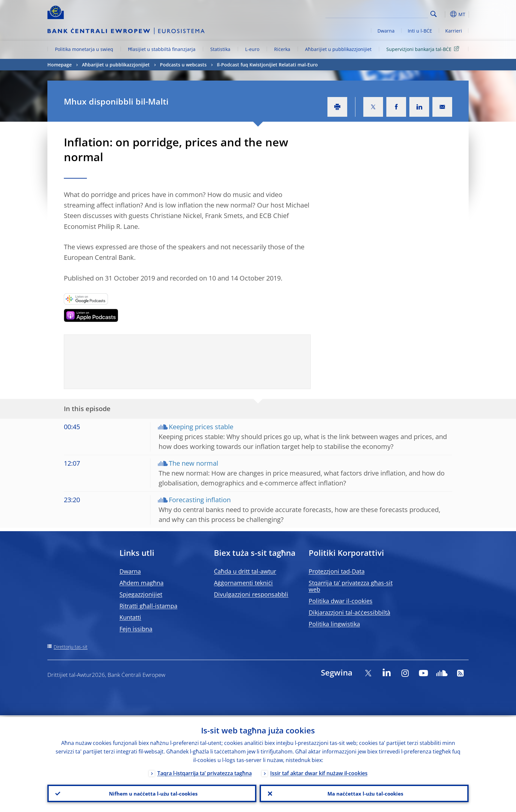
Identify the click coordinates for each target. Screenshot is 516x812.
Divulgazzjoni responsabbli (251, 594)
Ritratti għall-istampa (148, 606)
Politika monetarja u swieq (84, 49)
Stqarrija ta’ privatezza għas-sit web (351, 586)
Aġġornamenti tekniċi (243, 583)
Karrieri (454, 31)
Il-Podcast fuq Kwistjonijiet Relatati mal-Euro (267, 65)
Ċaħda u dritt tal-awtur (245, 571)
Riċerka (282, 49)
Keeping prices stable (201, 427)
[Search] (395, 13)
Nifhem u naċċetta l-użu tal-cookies (152, 793)
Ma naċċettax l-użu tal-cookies (364, 793)
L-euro (252, 49)
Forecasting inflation (200, 500)
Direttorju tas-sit (71, 647)
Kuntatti (130, 617)
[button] (446, 14)
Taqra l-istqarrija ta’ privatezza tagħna (205, 772)
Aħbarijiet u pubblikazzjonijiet (338, 49)
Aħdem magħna (142, 583)
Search (434, 14)
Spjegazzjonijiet (141, 594)
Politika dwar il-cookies (341, 601)
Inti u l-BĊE (420, 31)
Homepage (60, 65)
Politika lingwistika (334, 624)
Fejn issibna (136, 629)
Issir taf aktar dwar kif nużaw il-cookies (319, 772)
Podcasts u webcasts (183, 65)
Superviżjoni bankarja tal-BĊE (424, 49)
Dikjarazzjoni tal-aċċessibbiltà (349, 612)
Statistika (220, 49)
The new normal (193, 463)
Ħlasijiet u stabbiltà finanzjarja (162, 49)
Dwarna (386, 31)
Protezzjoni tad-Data (337, 571)
